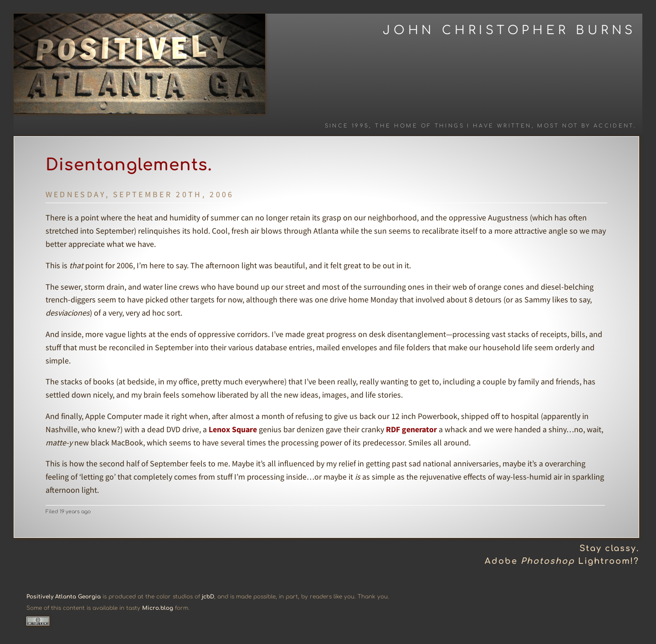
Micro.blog (158, 608)
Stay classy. (609, 548)
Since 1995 (347, 126)
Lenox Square (233, 429)
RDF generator (411, 429)
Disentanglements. (129, 165)
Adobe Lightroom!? (562, 561)
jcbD (208, 597)
